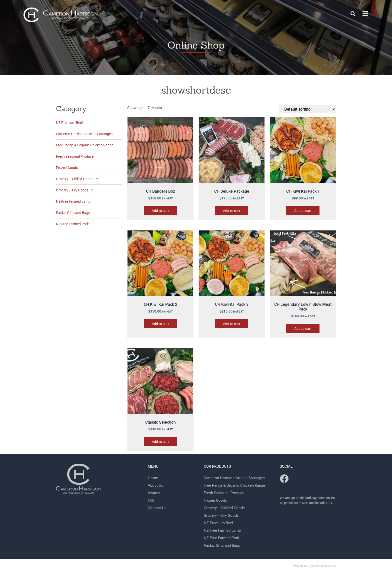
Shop (245, 11)
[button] (353, 11)
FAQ (312, 11)
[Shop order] (307, 109)
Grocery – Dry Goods (74, 190)
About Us (155, 485)
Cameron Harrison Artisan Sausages (84, 134)
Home (198, 11)
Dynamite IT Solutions (322, 566)
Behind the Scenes (279, 11)
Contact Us (157, 508)
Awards (154, 493)
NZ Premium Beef (69, 123)
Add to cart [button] (160, 211)
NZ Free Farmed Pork (72, 224)
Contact (222, 11)
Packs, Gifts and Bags (73, 213)
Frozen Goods (67, 168)
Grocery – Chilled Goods (77, 179)
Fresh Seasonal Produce (75, 156)
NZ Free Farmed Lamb (73, 201)
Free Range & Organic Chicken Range (85, 145)
